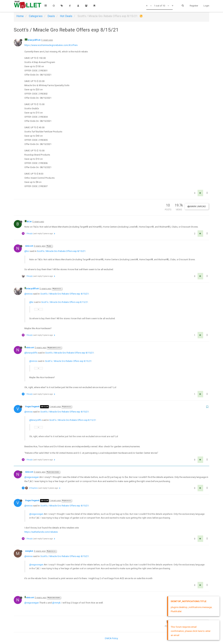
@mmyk (56, 603)
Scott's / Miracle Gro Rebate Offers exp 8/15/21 (61, 251)
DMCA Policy (111, 638)
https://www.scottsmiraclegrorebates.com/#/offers (51, 45)
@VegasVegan (53, 472)
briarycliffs (33, 40)
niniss (28, 246)
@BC (49, 246)
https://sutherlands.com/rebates (41, 532)
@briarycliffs (54, 348)
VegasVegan (31, 407)
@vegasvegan (32, 477)
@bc (27, 251)
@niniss (57, 289)
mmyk (28, 551)
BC (28, 222)
